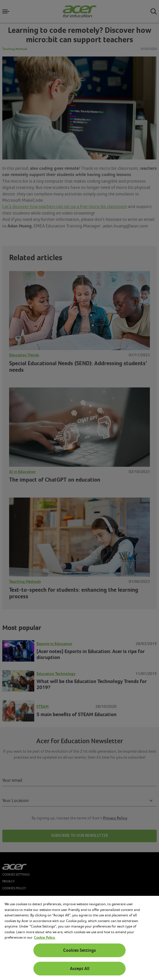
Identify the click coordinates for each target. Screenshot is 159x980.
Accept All (80, 969)
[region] (80, 938)
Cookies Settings (80, 950)
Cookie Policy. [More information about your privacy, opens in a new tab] (45, 937)
